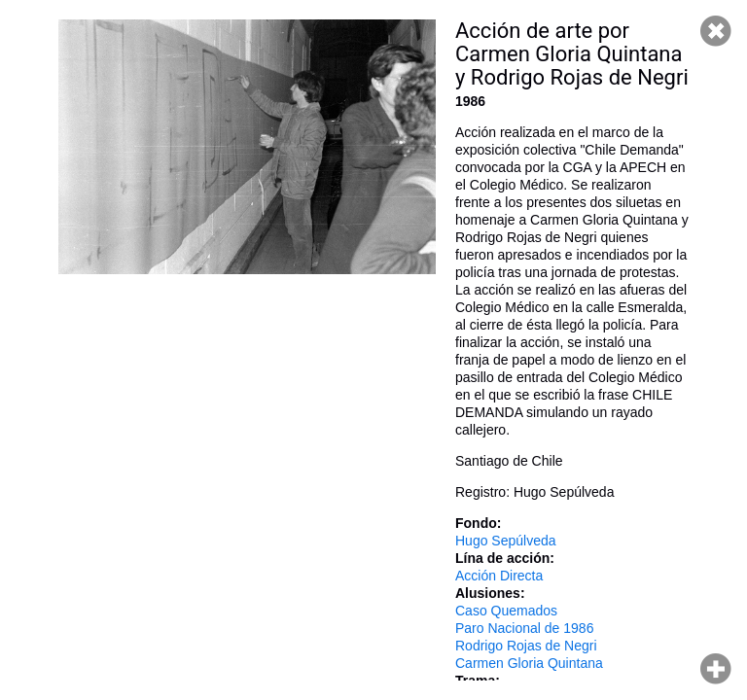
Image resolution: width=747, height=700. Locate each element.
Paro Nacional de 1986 (524, 628)
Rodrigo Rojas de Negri (526, 646)
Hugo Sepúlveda (506, 541)
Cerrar (716, 31)
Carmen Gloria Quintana (529, 663)
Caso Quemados (506, 611)
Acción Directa (499, 576)
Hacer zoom (716, 669)
